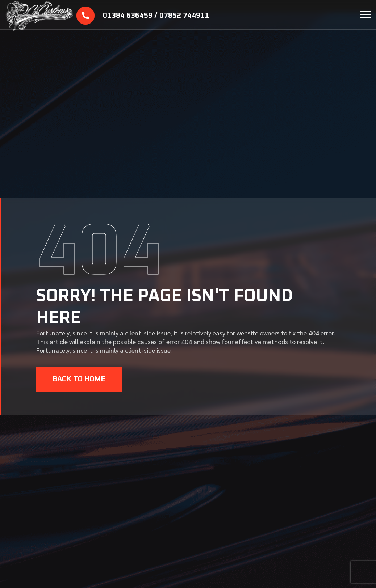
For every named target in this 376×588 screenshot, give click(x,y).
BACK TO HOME (79, 379)
